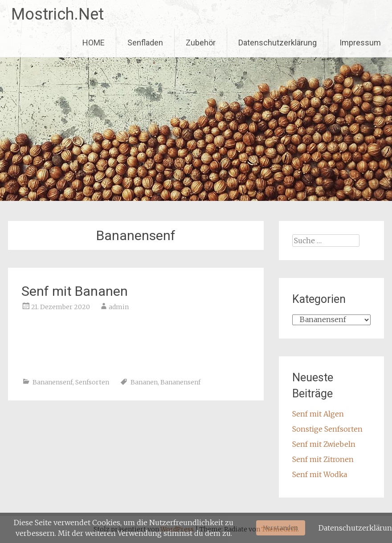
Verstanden (281, 528)
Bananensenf (53, 382)
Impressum (360, 43)
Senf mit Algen (318, 414)
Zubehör (201, 43)
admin (119, 307)
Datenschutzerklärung (278, 43)
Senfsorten (92, 382)
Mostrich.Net (57, 14)
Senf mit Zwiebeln (324, 444)
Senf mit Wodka (320, 474)
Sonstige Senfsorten (327, 429)
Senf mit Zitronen (323, 459)
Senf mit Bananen (75, 291)
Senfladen (145, 43)
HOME (94, 43)
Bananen (144, 382)
